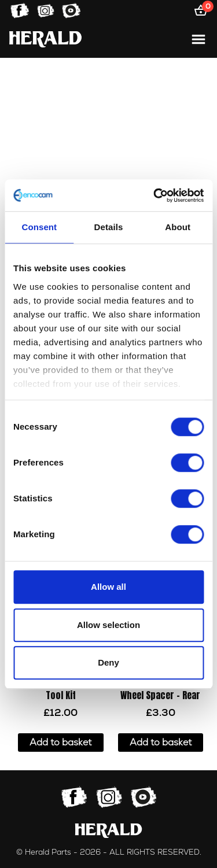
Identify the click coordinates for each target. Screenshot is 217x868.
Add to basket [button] (60, 743)
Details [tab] (109, 227)
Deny (108, 662)
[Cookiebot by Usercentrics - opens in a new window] (155, 195)
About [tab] (178, 227)
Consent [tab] (39, 227)
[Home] (45, 39)
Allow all (108, 587)
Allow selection (108, 625)
